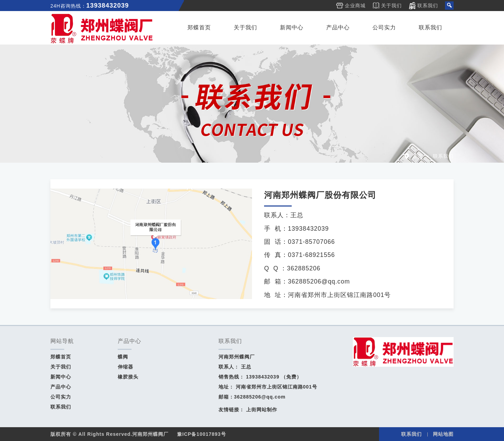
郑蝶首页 (199, 27)
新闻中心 (292, 27)
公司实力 (384, 27)
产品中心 (338, 27)
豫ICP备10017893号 (202, 434)
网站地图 (443, 434)
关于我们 (391, 6)
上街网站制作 (262, 410)
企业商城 (355, 6)
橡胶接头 (128, 377)
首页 (418, 156)
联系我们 (428, 6)
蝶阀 (123, 357)
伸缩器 (125, 367)
